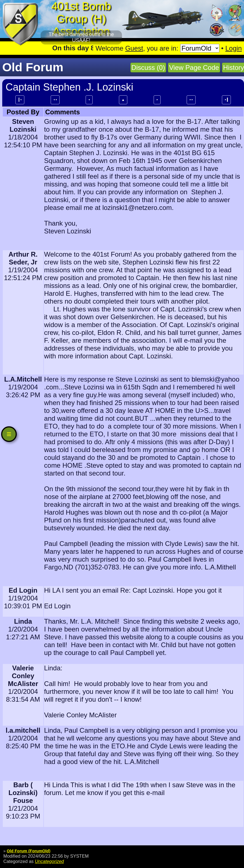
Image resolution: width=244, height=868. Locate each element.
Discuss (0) (148, 68)
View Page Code (194, 68)
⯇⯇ (55, 100)
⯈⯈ (191, 100)
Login (234, 48)
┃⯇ (20, 100)
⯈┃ (226, 100)
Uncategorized (50, 861)
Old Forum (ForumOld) (29, 851)
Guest (134, 48)
